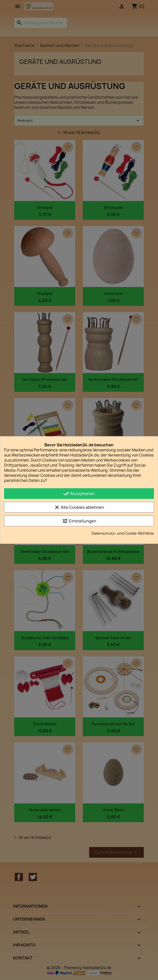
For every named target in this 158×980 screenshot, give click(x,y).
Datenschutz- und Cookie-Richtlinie (123, 533)
